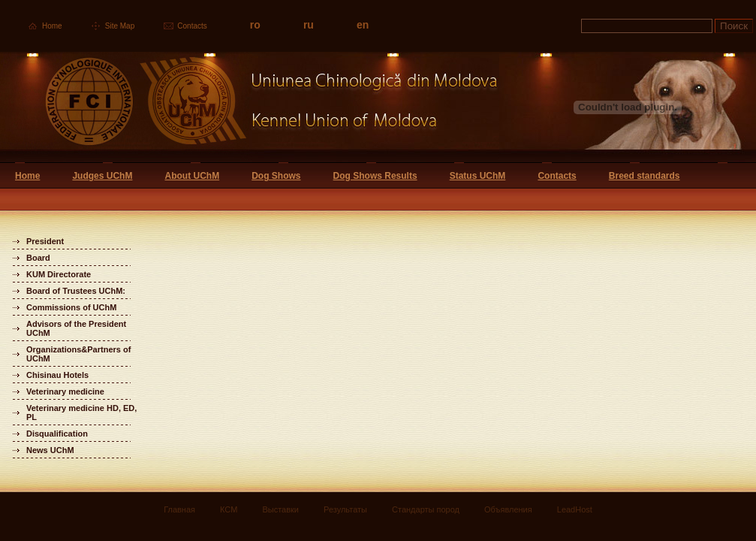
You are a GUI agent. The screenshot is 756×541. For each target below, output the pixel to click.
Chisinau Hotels (57, 375)
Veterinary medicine (65, 391)
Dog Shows (276, 176)
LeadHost (575, 509)
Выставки (280, 509)
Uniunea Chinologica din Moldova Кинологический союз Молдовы (250, 107)
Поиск (734, 26)
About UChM (192, 176)
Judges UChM (102, 176)
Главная (179, 509)
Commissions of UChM (71, 307)
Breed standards (645, 176)
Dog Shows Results (375, 176)
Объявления (508, 509)
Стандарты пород (426, 509)
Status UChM (478, 176)
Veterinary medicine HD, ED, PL (81, 413)
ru (309, 25)
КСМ (229, 509)
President (45, 241)
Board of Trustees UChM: (76, 291)
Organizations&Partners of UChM (78, 354)
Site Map (120, 26)
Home (52, 26)
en (363, 25)
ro (255, 25)
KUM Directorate (59, 274)
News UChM (50, 450)
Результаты (345, 509)
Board (38, 258)
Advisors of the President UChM (76, 328)
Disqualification (57, 434)
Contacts (192, 26)
